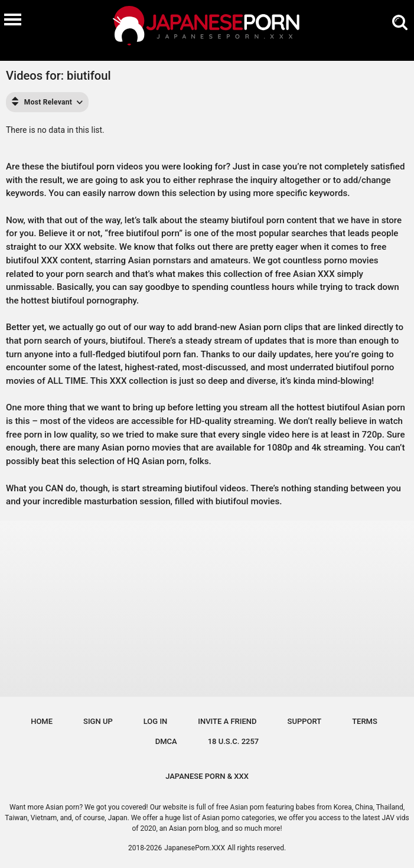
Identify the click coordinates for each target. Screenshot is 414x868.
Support (305, 721)
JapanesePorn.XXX (195, 848)
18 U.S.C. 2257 (234, 741)
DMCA (166, 741)
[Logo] (207, 27)
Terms (365, 721)
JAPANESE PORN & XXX (207, 776)
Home (42, 721)
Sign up (98, 721)
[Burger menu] (12, 19)
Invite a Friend (227, 721)
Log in (156, 721)
